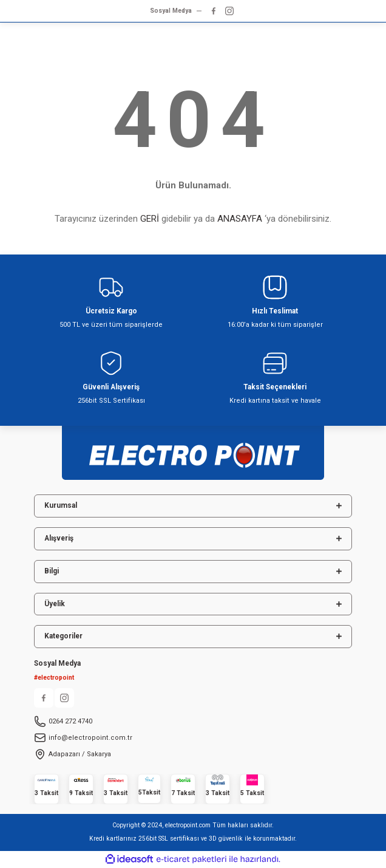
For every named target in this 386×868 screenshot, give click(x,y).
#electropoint (54, 678)
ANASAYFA (240, 219)
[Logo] (193, 449)
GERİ (150, 219)
